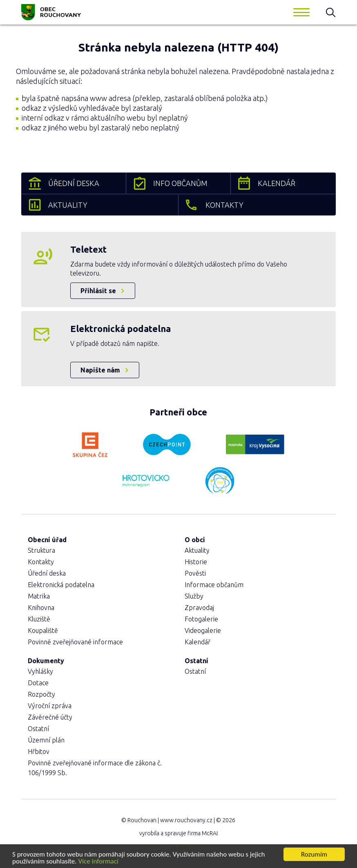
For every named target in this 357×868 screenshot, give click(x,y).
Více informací (98, 862)
